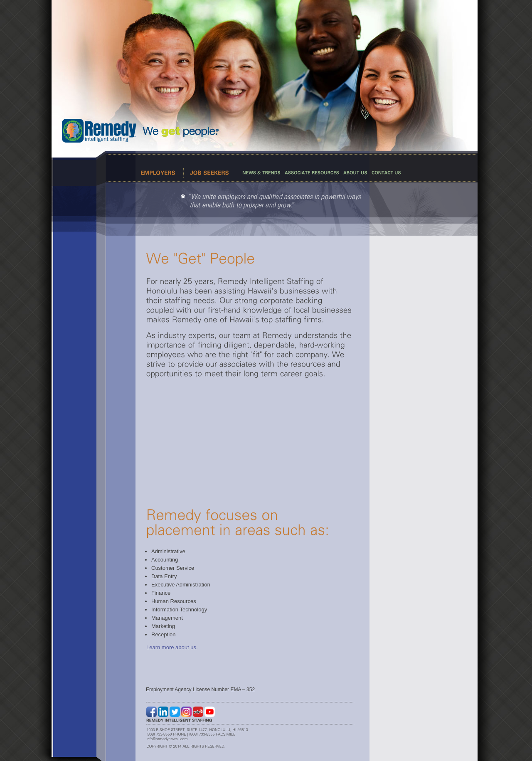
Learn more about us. (172, 647)
